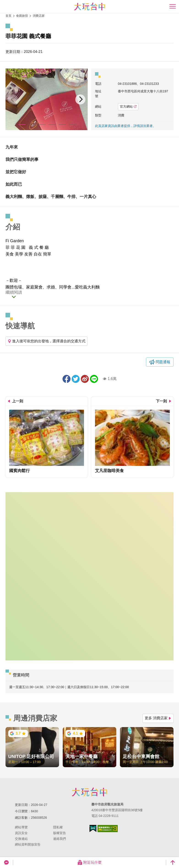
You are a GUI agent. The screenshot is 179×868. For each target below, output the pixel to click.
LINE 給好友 (94, 379)
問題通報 (163, 362)
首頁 (8, 16)
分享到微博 (85, 379)
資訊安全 (21, 833)
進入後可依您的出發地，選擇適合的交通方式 (46, 341)
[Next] (80, 99)
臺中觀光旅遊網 (90, 7)
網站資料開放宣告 (28, 844)
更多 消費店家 (158, 718)
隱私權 (58, 827)
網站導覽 (21, 827)
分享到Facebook (66, 379)
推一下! (76, 379)
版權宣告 (60, 833)
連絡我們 (60, 839)
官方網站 (128, 107)
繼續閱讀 (14, 293)
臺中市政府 (89, 792)
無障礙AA (108, 829)
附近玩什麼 (89, 863)
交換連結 (21, 839)
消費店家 (39, 16)
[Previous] (13, 99)
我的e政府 (93, 828)
